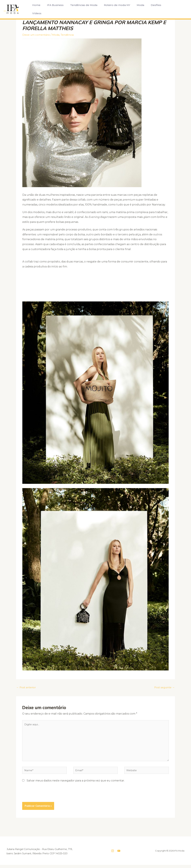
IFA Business (53, 9)
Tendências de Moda (80, 9)
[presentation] (47, 797)
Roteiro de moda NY (112, 9)
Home (36, 9)
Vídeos (164, 9)
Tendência (69, 35)
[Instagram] (113, 854)
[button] (176, 9)
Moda (134, 9)
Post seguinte (164, 688)
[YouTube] (119, 854)
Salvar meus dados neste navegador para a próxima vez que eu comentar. (76, 784)
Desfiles (149, 9)
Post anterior (27, 688)
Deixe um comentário (37, 35)
